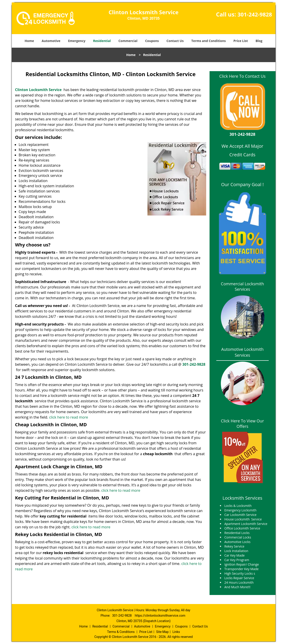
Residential (102, 41)
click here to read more (68, 417)
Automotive (51, 41)
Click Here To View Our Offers (242, 424)
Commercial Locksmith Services (242, 286)
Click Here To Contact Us (242, 76)
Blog (259, 41)
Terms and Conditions (208, 41)
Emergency (77, 41)
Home (29, 41)
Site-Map (162, 632)
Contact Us (175, 41)
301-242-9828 (255, 14)
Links (176, 632)
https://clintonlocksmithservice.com (160, 616)
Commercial (128, 41)
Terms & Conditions (121, 632)
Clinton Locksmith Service (38, 90)
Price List (241, 41)
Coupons (152, 41)
